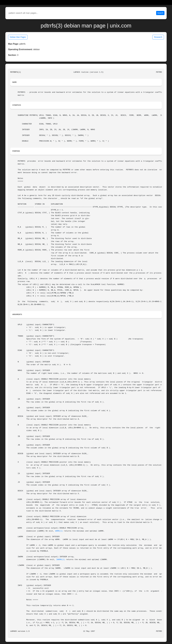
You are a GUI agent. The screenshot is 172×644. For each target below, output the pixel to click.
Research (158, 37)
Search (160, 13)
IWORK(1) (61, 560)
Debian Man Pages (18, 37)
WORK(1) (59, 531)
